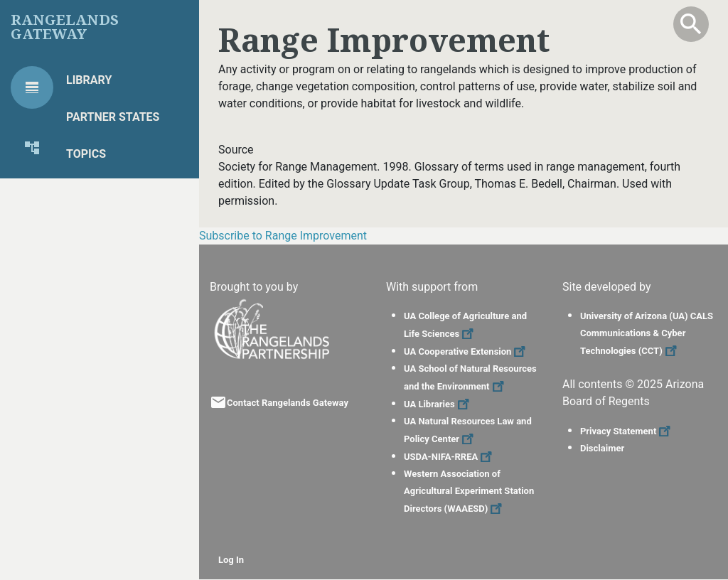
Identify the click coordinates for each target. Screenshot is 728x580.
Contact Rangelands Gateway (288, 403)
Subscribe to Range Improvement (283, 236)
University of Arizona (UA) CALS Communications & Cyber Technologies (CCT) (647, 333)
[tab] (32, 87)
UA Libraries (438, 404)
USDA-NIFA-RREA (450, 457)
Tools (84, 228)
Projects (94, 191)
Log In (231, 560)
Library (89, 80)
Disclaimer (602, 448)
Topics (86, 154)
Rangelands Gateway (65, 27)
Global (87, 302)
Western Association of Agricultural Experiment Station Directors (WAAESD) (469, 491)
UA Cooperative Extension (466, 351)
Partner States (113, 117)
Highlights (99, 265)
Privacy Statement (627, 431)
